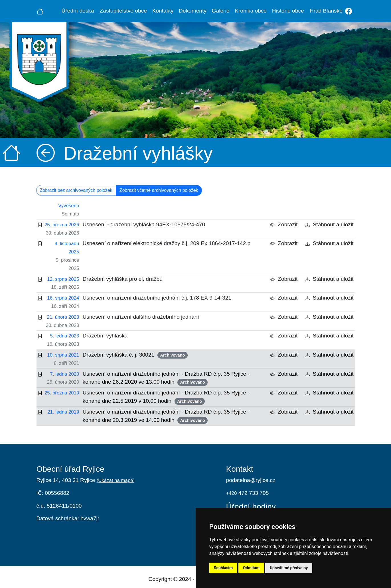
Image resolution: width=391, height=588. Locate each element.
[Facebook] (349, 11)
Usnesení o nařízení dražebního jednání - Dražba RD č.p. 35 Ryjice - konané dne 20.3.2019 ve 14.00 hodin (166, 416)
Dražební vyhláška (105, 336)
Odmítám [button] (251, 568)
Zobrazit (284, 224)
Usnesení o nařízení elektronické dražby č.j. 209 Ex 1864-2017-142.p (166, 243)
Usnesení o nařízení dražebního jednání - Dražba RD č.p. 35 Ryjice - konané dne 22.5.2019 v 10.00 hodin (166, 397)
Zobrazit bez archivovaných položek (76, 190)
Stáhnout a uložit (329, 224)
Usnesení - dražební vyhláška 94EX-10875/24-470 (144, 224)
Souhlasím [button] (223, 568)
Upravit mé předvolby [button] (289, 568)
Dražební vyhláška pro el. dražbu (122, 279)
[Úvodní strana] (40, 11)
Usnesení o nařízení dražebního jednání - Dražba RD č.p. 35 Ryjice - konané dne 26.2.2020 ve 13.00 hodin (166, 378)
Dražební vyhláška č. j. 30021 (135, 355)
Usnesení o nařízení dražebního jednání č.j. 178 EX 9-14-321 (157, 298)
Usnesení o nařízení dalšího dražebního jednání (141, 317)
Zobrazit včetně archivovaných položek (159, 190)
